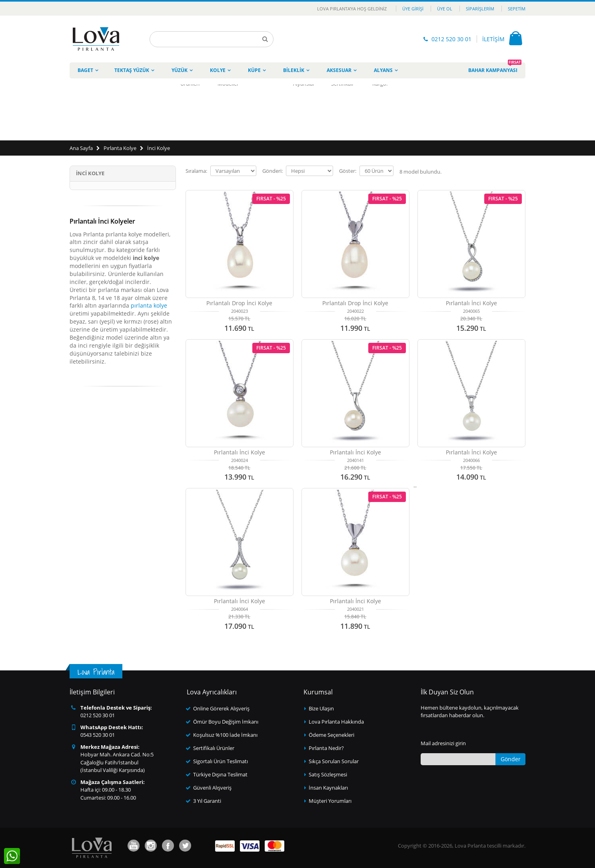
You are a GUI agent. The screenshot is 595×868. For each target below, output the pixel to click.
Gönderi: (273, 171)
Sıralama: (196, 171)
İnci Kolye (159, 148)
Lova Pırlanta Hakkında (336, 722)
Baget (85, 70)
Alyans (383, 70)
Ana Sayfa (81, 148)
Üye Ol (445, 9)
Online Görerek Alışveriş (221, 708)
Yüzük (180, 70)
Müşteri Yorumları (330, 801)
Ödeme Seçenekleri (331, 735)
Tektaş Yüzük (132, 70)
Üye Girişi (413, 9)
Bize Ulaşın (321, 708)
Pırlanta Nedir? (326, 748)
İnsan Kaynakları (328, 788)
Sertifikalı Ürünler (214, 748)
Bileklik (294, 70)
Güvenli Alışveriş (212, 788)
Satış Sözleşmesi (328, 774)
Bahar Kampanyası (495, 68)
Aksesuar (339, 70)
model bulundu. (420, 172)
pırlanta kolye (149, 305)
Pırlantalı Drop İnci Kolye (239, 303)
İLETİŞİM (493, 39)
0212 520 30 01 (451, 39)
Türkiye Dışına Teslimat (220, 774)
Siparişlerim (480, 9)
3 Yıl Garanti (207, 801)
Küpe (254, 70)
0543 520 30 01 (98, 735)
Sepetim (517, 9)
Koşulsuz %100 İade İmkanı (225, 735)
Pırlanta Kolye (120, 148)
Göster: (348, 171)
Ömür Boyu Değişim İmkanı (226, 722)
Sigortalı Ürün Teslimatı (221, 761)
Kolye (218, 70)
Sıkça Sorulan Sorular (334, 761)
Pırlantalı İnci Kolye (471, 303)
